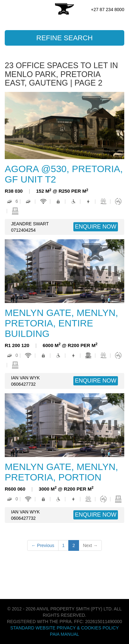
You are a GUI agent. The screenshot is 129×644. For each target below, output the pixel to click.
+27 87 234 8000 (107, 10)
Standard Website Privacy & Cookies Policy (64, 628)
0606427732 (23, 384)
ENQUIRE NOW (96, 227)
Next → (90, 545)
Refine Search (64, 38)
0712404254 (23, 230)
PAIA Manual (64, 634)
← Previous (43, 545)
